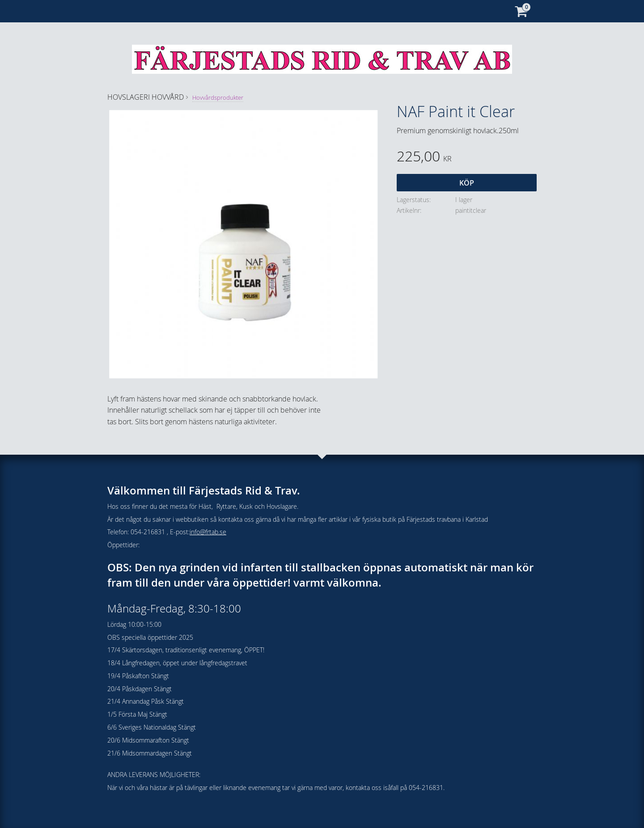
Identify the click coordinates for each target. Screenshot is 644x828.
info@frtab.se (208, 532)
